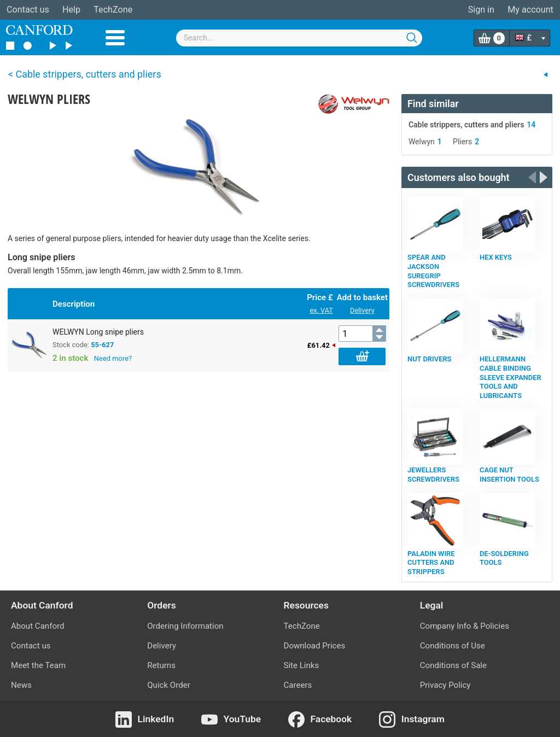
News (21, 685)
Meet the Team (38, 665)
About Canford (37, 626)
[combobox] (299, 38)
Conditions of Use (453, 646)
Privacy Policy (445, 685)
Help (71, 10)
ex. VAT (321, 310)
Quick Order (169, 685)
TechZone (113, 10)
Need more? (113, 358)
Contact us (28, 10)
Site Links (302, 665)
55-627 (102, 345)
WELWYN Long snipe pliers (98, 332)
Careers (298, 685)
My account (530, 10)
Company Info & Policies (465, 626)
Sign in (481, 10)
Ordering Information (185, 626)
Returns (161, 665)
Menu (115, 38)
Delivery (362, 310)
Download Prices (315, 646)
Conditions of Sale (453, 665)
